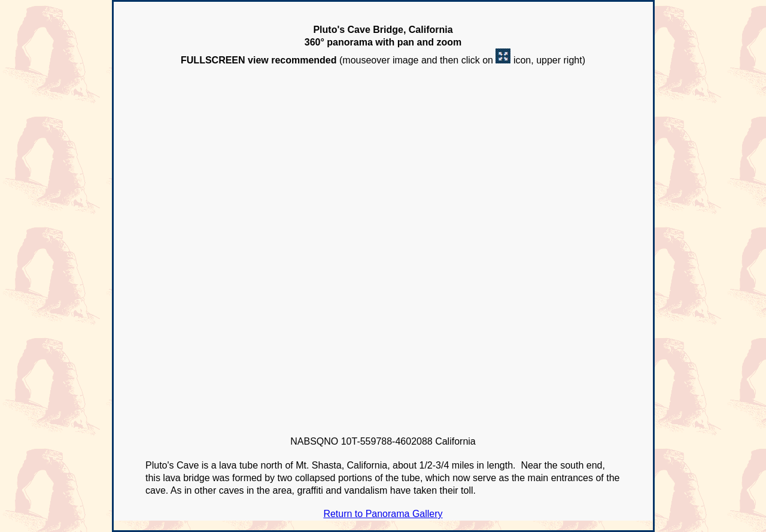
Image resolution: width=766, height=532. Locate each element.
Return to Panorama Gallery (383, 514)
